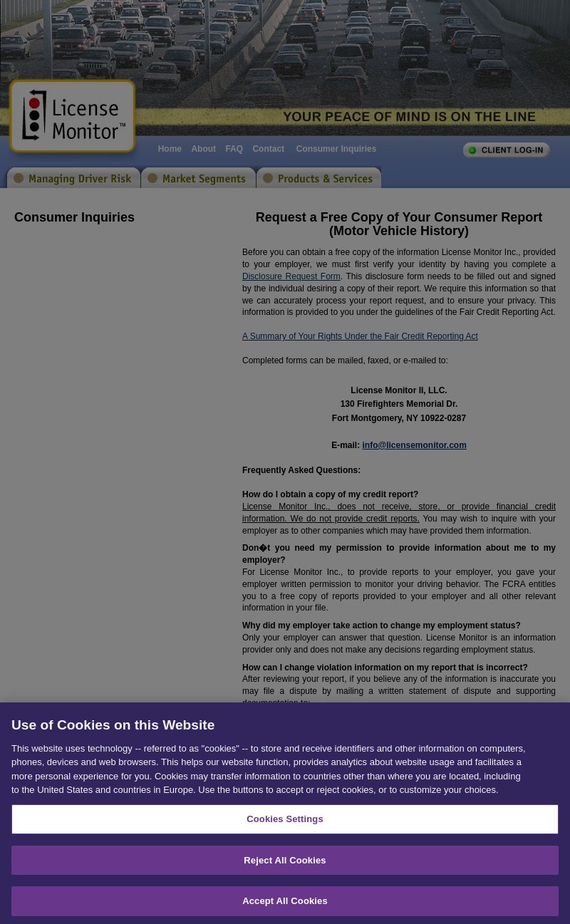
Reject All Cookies (285, 868)
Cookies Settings (285, 827)
